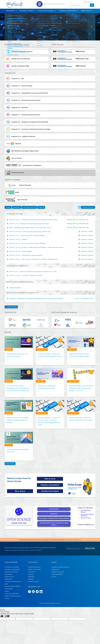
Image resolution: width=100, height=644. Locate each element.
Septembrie (86, 298)
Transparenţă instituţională (13, 581)
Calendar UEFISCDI (88, 207)
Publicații (41, 207)
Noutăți (8, 207)
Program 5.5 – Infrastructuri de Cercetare (23, 100)
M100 (12, 192)
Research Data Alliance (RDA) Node (87, 515)
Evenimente (32, 572)
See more (20, 491)
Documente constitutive (12, 567)
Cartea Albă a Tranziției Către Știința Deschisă (54, 518)
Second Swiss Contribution (23, 165)
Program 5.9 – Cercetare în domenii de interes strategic (28, 129)
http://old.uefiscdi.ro (73, 540)
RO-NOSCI (54, 514)
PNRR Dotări (80, 51)
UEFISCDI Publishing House (13, 596)
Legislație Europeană (58, 572)
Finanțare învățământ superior (22, 51)
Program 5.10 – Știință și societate (20, 136)
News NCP (9, 350)
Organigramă (8, 574)
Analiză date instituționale (21, 59)
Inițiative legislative (57, 574)
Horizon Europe (17, 158)
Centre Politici (9, 589)
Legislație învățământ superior (60, 567)
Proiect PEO (72, 350)
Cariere (7, 591)
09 (81, 298)
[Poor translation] (7, 616)
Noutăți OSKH (54, 509)
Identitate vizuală (33, 581)
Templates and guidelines (50, 485)
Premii (6, 584)
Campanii (31, 579)
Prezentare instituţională (12, 569)
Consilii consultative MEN (20, 66)
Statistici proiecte (15, 173)
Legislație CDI (55, 569)
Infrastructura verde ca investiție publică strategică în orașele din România (17, 420)
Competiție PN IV (42, 350)
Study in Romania (18, 185)
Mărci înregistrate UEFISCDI (13, 586)
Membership (8, 579)
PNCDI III (13, 144)
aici (93, 525)
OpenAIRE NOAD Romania (85, 511)
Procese (54, 577)
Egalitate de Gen (9, 577)
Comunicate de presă (29, 207)
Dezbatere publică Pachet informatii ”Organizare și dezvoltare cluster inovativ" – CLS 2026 (81, 388)
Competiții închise (11, 307)
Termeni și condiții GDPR (12, 594)
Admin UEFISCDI (88, 2)
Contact (7, 598)
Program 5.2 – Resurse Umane (19, 86)
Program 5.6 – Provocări (17, 107)
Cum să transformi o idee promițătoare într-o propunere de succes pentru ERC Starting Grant (18, 388)
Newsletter (16, 207)
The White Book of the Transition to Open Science (54, 524)
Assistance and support (50, 491)
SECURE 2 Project (86, 518)
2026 (91, 298)
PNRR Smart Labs (82, 59)
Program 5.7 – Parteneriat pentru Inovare (23, 115)
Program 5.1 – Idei (15, 79)
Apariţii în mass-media (34, 569)
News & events (50, 479)
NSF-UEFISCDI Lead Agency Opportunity (25, 151)
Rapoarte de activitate (11, 572)
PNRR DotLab (81, 66)
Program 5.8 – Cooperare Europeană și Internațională (27, 122)
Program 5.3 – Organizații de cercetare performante (27, 93)
